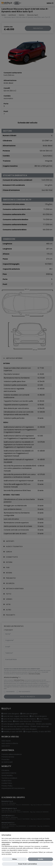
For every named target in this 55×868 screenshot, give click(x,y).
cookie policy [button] (6, 844)
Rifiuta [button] (15, 859)
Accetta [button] (40, 859)
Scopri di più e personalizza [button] (27, 864)
